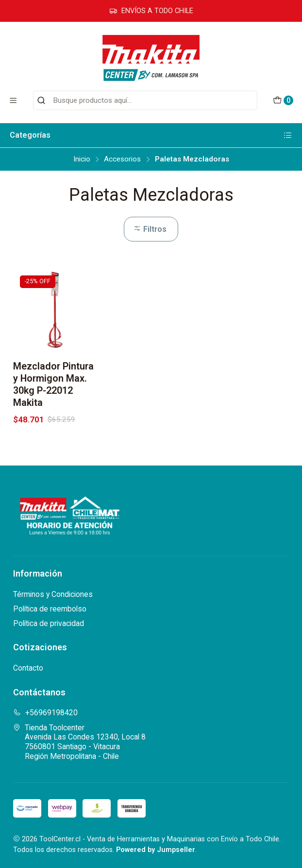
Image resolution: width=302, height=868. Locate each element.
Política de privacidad (49, 623)
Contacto (28, 668)
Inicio (82, 159)
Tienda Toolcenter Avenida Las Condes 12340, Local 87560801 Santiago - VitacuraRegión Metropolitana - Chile (79, 742)
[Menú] (13, 100)
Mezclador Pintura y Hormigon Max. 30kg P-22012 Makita (53, 384)
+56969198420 (45, 713)
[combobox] (145, 100)
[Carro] (283, 101)
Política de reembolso (50, 609)
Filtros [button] (150, 229)
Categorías (151, 135)
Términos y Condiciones (53, 594)
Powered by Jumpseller (156, 850)
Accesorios (122, 159)
